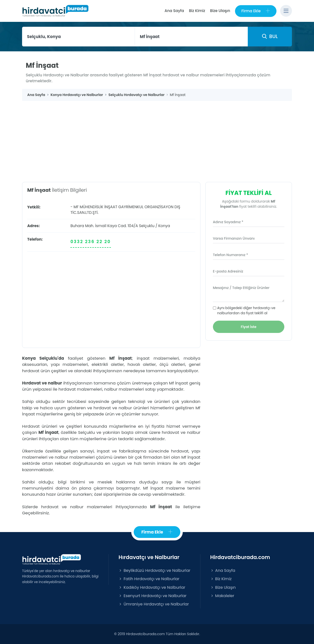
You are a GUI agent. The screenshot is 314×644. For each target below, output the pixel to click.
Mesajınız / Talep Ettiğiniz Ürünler (241, 288)
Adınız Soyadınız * (228, 222)
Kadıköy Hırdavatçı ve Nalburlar (152, 587)
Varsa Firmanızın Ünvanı (234, 238)
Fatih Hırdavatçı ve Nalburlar (149, 579)
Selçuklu (147, 226)
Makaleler (222, 596)
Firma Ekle (256, 11)
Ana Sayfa (174, 11)
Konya (164, 226)
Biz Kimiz (197, 11)
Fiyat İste (249, 327)
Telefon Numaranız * (230, 255)
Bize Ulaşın (220, 11)
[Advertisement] (157, 138)
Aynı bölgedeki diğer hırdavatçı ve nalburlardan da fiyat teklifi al (246, 310)
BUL (270, 36)
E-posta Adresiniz (228, 271)
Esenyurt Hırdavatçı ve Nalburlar (152, 596)
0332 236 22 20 (91, 242)
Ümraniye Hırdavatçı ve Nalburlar (154, 604)
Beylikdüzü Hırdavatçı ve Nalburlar (154, 570)
